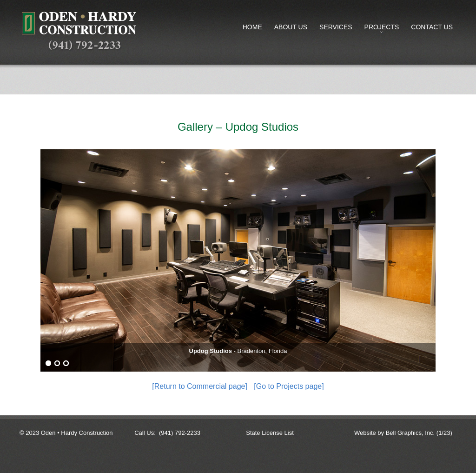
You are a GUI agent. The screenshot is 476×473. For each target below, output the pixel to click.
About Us (291, 27)
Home (252, 27)
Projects (380, 29)
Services (336, 27)
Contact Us (432, 27)
